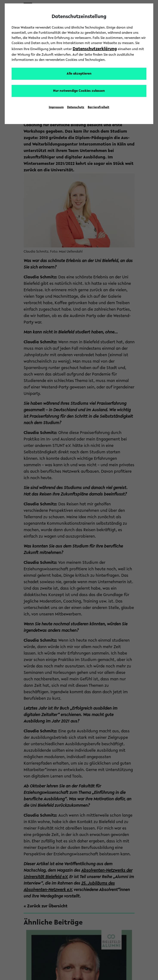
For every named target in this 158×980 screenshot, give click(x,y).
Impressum (56, 107)
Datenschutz (76, 107)
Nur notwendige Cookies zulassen (79, 91)
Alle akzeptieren (79, 74)
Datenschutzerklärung (95, 49)
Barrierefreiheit (98, 107)
